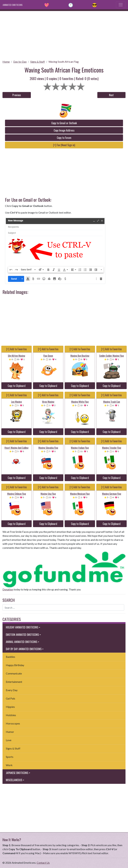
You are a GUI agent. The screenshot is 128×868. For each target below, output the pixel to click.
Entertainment (14, 682)
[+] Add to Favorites (17, 349)
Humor (10, 732)
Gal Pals (10, 698)
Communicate (14, 673)
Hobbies (11, 715)
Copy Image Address (64, 130)
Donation (8, 589)
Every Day (12, 690)
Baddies (10, 657)
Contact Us (43, 863)
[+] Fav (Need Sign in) (64, 145)
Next (111, 95)
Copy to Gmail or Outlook (64, 123)
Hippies (10, 707)
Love (9, 740)
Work (9, 765)
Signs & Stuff (38, 62)
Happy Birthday (15, 665)
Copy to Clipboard (17, 386)
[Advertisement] (64, 34)
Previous (17, 95)
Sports (10, 757)
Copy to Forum (64, 138)
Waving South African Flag (64, 62)
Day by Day (20, 62)
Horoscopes (13, 723)
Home (6, 62)
